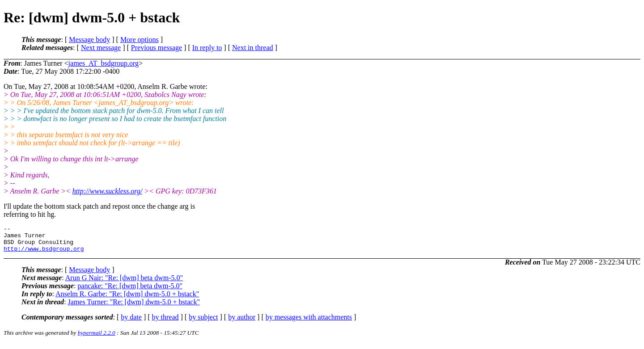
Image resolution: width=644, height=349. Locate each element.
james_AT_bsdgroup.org (104, 63)
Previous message (157, 48)
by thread (165, 322)
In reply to (207, 48)
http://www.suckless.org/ (107, 191)
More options (140, 40)
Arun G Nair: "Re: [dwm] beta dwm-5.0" (124, 283)
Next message (101, 48)
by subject (203, 322)
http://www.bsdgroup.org (44, 254)
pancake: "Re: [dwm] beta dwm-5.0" (130, 291)
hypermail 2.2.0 (97, 338)
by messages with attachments (309, 322)
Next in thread (253, 48)
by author (242, 322)
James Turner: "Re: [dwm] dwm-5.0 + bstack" (134, 307)
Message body (89, 40)
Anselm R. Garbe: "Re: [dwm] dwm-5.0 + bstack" (127, 299)
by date (131, 322)
